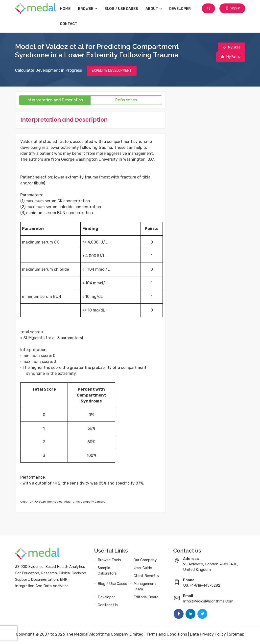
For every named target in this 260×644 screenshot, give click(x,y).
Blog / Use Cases (125, 9)
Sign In (232, 9)
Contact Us (108, 605)
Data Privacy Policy (208, 635)
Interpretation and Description (55, 100)
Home (69, 9)
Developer (183, 9)
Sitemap (236, 635)
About (157, 9)
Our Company (145, 560)
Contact (72, 24)
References (126, 100)
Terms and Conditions (167, 635)
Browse (91, 9)
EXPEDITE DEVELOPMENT (112, 71)
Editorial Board (146, 598)
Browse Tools (109, 560)
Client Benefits (146, 576)
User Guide (143, 568)
